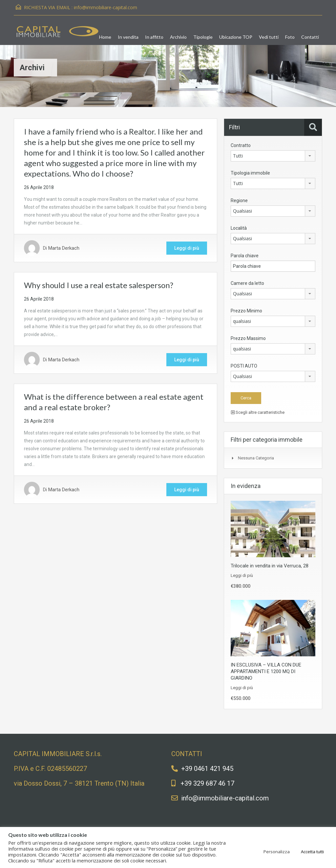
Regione (239, 201)
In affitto (154, 37)
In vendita (128, 37)
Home (105, 37)
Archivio (178, 37)
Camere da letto (247, 283)
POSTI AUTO (244, 366)
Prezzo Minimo (246, 311)
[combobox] (273, 156)
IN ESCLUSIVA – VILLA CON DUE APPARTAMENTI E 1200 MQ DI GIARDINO (266, 671)
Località (239, 228)
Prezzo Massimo (248, 338)
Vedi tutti (269, 37)
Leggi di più (187, 248)
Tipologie (203, 37)
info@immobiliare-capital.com (105, 7)
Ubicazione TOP (236, 37)
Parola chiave (245, 256)
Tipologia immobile (250, 173)
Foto (290, 37)
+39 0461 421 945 (207, 769)
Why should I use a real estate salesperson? (99, 285)
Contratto (241, 145)
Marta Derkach (64, 248)
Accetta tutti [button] (312, 852)
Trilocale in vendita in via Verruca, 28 (270, 566)
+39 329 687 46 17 (207, 783)
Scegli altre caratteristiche (258, 412)
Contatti (310, 37)
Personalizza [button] (277, 852)
